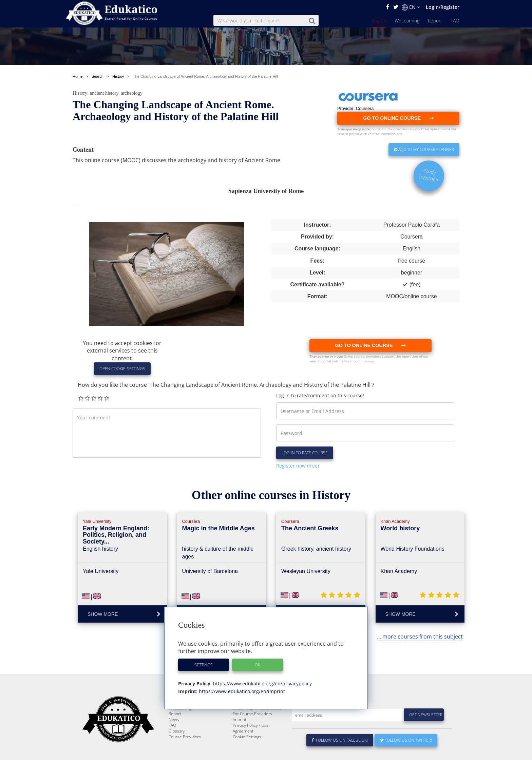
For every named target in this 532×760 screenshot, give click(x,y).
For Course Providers (252, 737)
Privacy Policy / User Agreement (252, 752)
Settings (204, 665)
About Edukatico (248, 726)
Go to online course (370, 345)
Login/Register (443, 7)
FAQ (455, 21)
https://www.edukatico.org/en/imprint (241, 691)
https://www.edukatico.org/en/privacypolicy (262, 683)
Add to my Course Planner (424, 149)
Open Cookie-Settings (122, 369)
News (174, 743)
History (80, 93)
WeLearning (407, 21)
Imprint (240, 743)
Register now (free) (298, 466)
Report (435, 21)
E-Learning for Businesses (257, 732)
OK (258, 665)
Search (379, 21)
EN (411, 7)
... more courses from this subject (420, 636)
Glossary (177, 755)
